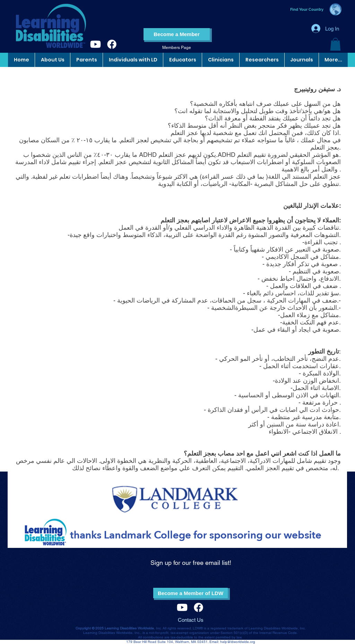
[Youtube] (96, 44)
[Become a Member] (177, 34)
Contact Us (191, 620)
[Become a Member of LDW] (191, 593)
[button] (335, 44)
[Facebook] (112, 44)
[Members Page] (177, 48)
